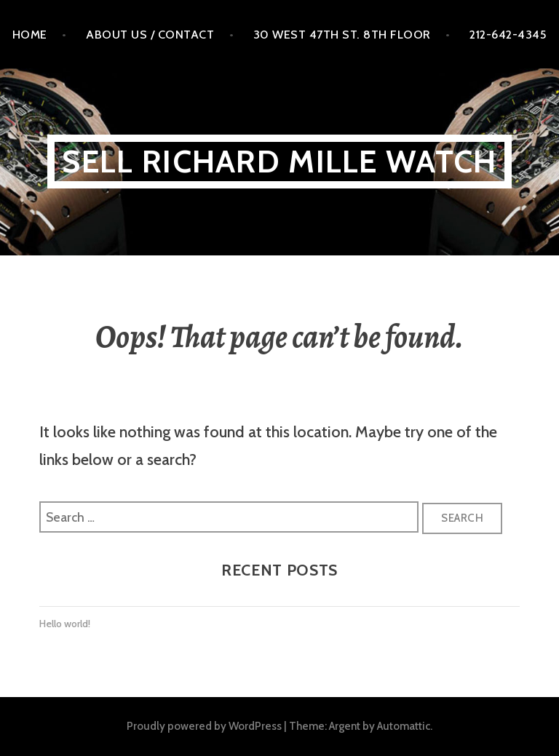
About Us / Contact (150, 34)
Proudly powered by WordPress (204, 726)
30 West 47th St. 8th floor (342, 34)
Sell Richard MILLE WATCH (279, 161)
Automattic (404, 726)
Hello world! (65, 624)
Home (30, 34)
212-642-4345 (508, 34)
